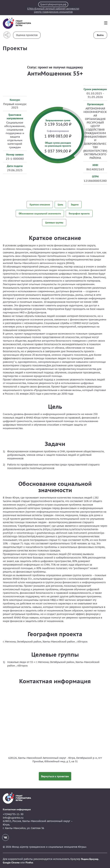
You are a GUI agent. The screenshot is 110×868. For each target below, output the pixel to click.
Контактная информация (17, 809)
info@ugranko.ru (13, 817)
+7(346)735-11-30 (13, 814)
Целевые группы (54, 222)
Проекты (15, 48)
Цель (60, 205)
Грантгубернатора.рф (53, 4)
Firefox (29, 862)
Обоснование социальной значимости (40, 213)
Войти (100, 35)
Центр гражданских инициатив (53, 12)
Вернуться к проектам (55, 776)
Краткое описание (40, 205)
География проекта (79, 213)
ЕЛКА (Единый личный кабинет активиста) (53, 9)
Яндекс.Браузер (90, 858)
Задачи (75, 205)
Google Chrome (11, 862)
